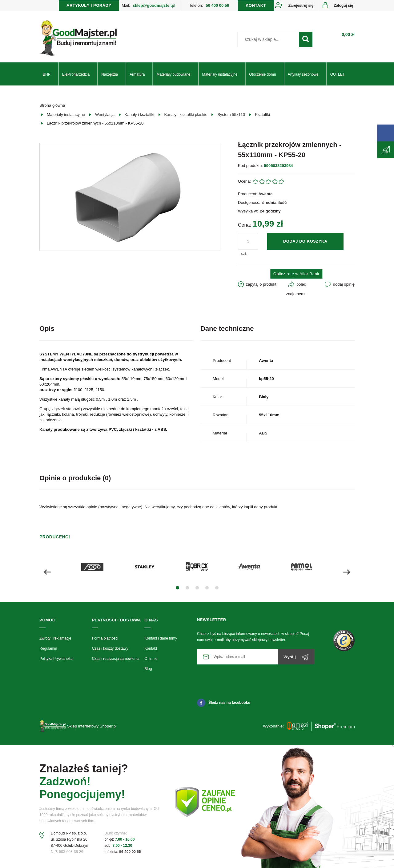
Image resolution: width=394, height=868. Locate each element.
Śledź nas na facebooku (224, 703)
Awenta (266, 194)
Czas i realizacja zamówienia (116, 659)
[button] (177, 588)
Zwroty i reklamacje (55, 638)
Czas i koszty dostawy (110, 648)
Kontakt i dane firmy (161, 638)
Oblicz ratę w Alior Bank (296, 274)
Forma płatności (105, 638)
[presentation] (47, 571)
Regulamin (48, 648)
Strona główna (52, 105)
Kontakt (151, 648)
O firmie (151, 659)
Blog (148, 669)
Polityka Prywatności (56, 659)
